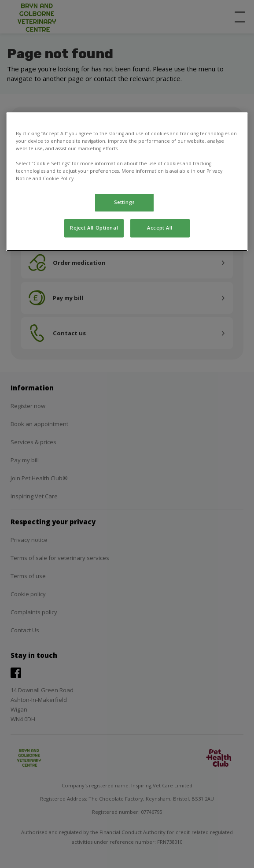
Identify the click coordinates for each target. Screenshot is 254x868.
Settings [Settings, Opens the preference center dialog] (125, 202)
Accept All (160, 228)
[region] (127, 182)
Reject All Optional (94, 228)
